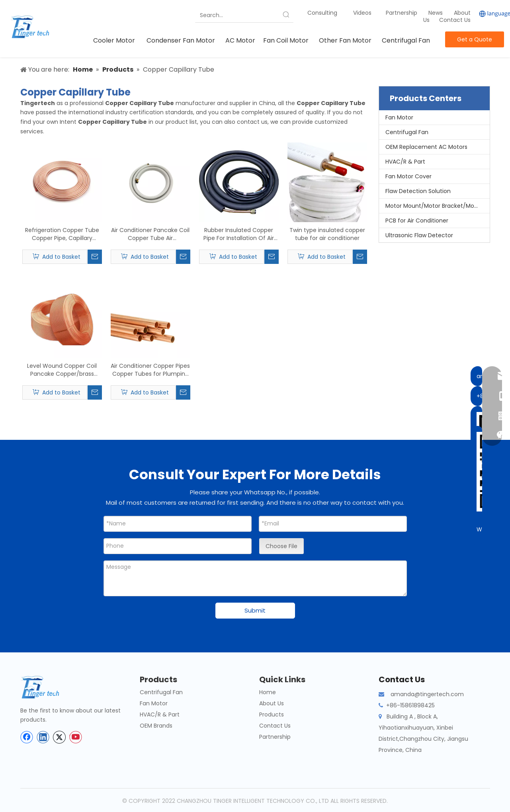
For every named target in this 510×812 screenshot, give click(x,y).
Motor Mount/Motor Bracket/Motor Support (438, 206)
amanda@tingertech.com (427, 694)
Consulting (322, 13)
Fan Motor (399, 117)
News (436, 13)
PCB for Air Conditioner (417, 221)
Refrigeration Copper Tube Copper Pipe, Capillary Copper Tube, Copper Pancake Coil (62, 234)
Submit (255, 610)
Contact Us (455, 20)
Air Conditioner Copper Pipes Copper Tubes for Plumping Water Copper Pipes (150, 370)
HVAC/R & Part (405, 162)
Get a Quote (475, 39)
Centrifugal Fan (407, 132)
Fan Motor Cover (408, 176)
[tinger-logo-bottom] (46, 687)
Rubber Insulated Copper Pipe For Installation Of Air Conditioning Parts (239, 234)
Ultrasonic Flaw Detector (419, 235)
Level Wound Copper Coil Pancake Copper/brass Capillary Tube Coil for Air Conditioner (62, 370)
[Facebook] (27, 737)
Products (272, 714)
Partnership (402, 13)
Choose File (281, 546)
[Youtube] (76, 737)
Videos (362, 13)
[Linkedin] (43, 737)
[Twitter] (59, 737)
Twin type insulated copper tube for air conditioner (327, 234)
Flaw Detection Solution (418, 191)
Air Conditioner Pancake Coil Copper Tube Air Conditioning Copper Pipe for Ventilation (150, 234)
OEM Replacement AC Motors (426, 147)
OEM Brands (156, 726)
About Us (272, 703)
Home (268, 692)
